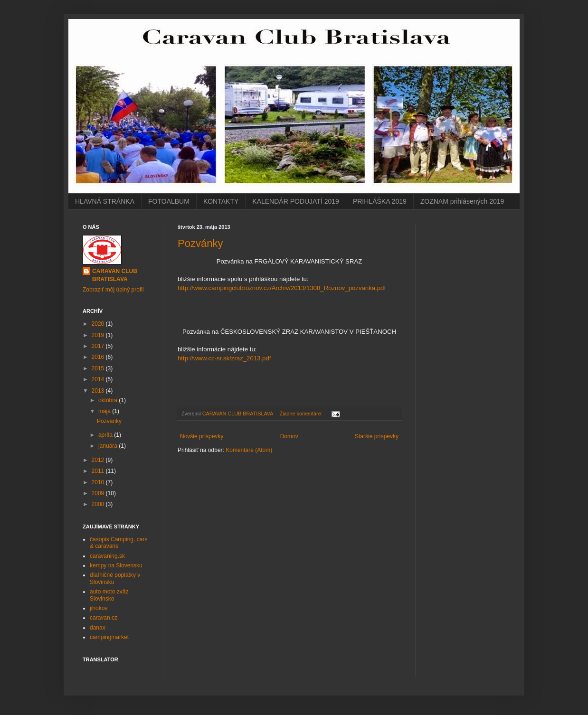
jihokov (99, 608)
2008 (99, 504)
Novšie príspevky (202, 436)
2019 (99, 335)
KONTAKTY (221, 201)
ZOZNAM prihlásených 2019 (462, 201)
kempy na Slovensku (116, 565)
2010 (99, 482)
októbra (109, 400)
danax (98, 628)
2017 (99, 346)
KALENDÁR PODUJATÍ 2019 (296, 201)
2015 (99, 368)
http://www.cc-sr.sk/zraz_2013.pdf (224, 358)
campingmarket (109, 637)
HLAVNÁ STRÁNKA (105, 201)
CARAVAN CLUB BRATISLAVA (115, 275)
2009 (99, 493)
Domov (289, 436)
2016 (99, 357)
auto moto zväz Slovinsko (109, 595)
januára (109, 446)
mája (105, 411)
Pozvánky (200, 243)
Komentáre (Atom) (249, 450)
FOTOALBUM (169, 201)
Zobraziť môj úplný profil (113, 290)
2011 (99, 471)
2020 (99, 324)
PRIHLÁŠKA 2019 (380, 201)
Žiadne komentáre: (302, 414)
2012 (99, 460)
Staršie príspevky (377, 436)
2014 (99, 379)
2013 (99, 391)
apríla (106, 435)
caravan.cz (104, 618)
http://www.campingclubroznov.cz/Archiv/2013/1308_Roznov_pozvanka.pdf (282, 288)
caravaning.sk (107, 556)
